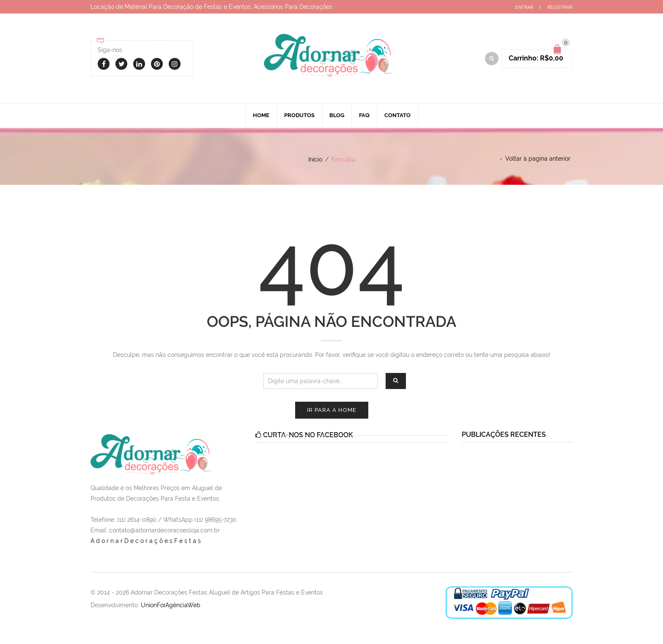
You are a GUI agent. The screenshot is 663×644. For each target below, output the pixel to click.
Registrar (560, 7)
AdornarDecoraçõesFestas (147, 541)
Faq (364, 115)
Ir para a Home (332, 410)
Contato (397, 115)
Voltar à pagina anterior (538, 159)
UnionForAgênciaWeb (171, 605)
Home (261, 115)
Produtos (299, 115)
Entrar (524, 7)
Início (315, 159)
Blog (337, 115)
